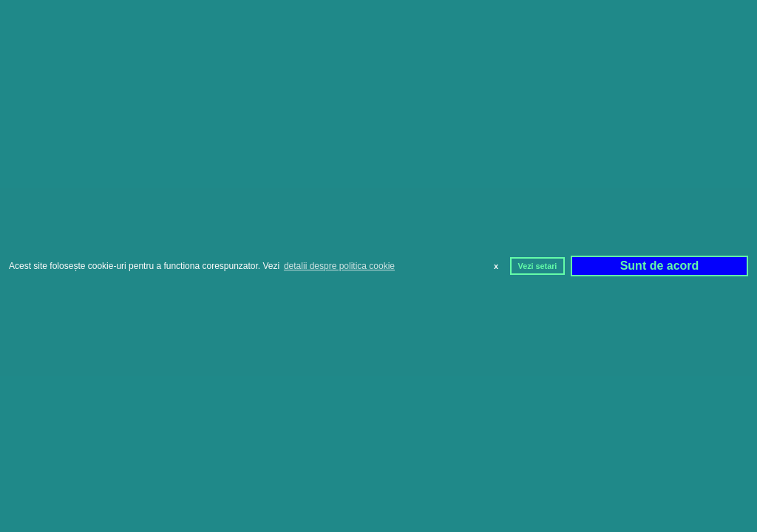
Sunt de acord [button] (660, 266)
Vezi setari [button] (538, 266)
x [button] (496, 266)
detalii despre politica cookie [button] (339, 266)
